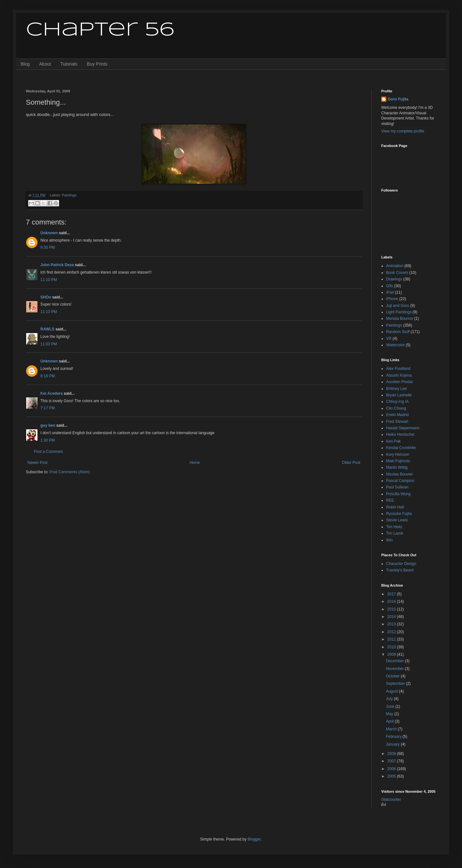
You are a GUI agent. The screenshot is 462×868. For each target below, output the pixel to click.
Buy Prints (97, 64)
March (392, 729)
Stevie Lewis (397, 520)
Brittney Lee (396, 389)
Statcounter (391, 800)
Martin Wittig (397, 467)
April (390, 721)
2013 (392, 624)
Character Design (401, 564)
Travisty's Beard (400, 570)
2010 (392, 647)
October (393, 676)
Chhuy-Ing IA (397, 402)
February (394, 737)
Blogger (254, 839)
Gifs (389, 286)
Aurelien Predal (399, 382)
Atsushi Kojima (399, 375)
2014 (392, 617)
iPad (390, 292)
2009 (392, 654)
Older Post (351, 463)
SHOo (46, 297)
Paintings (69, 195)
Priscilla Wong (398, 494)
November (395, 669)
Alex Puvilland (398, 369)
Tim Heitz (394, 527)
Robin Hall (395, 507)
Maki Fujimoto (398, 461)
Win (389, 540)
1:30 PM (48, 440)
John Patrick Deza (57, 265)
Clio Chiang (396, 408)
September (396, 684)
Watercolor (395, 345)
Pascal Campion (400, 481)
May (390, 714)
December (395, 661)
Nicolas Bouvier (399, 474)
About (45, 64)
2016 (392, 601)
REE (390, 500)
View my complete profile (403, 131)
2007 (392, 761)
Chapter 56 (100, 30)
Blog (25, 64)
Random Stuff (398, 332)
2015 (392, 609)
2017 (392, 594)
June (390, 706)
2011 (392, 639)
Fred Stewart (397, 422)
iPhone (392, 299)
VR (389, 339)
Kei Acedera (52, 393)
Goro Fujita (398, 99)
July (390, 699)
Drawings (394, 279)
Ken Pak (393, 441)
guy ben (48, 425)
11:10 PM (49, 280)
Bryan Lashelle (399, 395)
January (393, 744)
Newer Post (37, 463)
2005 (392, 776)
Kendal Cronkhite (401, 448)
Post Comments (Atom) (70, 472)
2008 (392, 754)
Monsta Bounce (399, 319)
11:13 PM (49, 312)
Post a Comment (48, 452)
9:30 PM (48, 247)
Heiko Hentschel (400, 434)
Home (195, 463)
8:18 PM (48, 376)
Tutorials (69, 64)
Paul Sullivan (397, 487)
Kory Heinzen (398, 455)
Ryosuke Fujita (399, 514)
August (392, 691)
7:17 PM (48, 408)
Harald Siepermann (403, 428)
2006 (392, 769)
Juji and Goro (398, 306)
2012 (392, 632)
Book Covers (397, 273)
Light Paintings (399, 312)
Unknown (49, 233)
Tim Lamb (395, 533)
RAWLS (47, 329)
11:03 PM (49, 344)
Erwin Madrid (397, 415)
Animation (395, 266)
